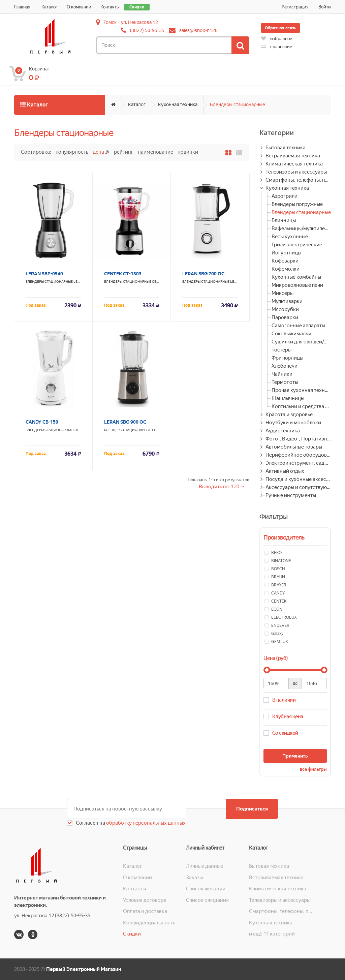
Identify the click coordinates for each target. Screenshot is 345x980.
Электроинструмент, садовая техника (298, 463)
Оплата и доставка (145, 911)
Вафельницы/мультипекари (301, 228)
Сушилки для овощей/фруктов (301, 342)
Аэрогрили (285, 196)
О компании (79, 7)
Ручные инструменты (291, 495)
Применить (295, 756)
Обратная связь (280, 28)
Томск (110, 22)
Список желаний (206, 889)
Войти (325, 7)
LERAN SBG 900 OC (125, 422)
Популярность (72, 152)
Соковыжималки (291, 334)
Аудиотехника (283, 431)
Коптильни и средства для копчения (301, 406)
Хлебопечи (285, 366)
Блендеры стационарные (238, 104)
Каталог (50, 7)
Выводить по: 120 (219, 487)
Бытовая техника (286, 148)
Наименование (155, 152)
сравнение (277, 47)
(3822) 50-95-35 (147, 30)
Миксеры (283, 293)
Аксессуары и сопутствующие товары (298, 487)
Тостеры (281, 350)
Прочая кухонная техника (301, 390)
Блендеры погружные (297, 204)
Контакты (110, 7)
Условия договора (145, 900)
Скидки (137, 7)
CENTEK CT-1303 (123, 274)
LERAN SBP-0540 (44, 274)
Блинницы (284, 220)
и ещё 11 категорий (272, 934)
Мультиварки (287, 301)
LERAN (79, 282)
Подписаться (252, 809)
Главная (22, 7)
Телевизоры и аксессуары (296, 172)
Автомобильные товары (294, 447)
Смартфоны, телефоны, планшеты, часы (298, 180)
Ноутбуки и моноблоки (293, 423)
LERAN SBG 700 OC (203, 274)
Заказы (194, 878)
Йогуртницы (286, 253)
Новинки (188, 152)
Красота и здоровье (289, 415)
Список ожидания (207, 900)
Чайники (282, 374)
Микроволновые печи (297, 285)
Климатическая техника (294, 164)
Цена (98, 152)
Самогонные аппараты (298, 326)
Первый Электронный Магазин (84, 969)
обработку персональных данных (145, 823)
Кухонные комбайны (296, 277)
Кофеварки (285, 261)
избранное (277, 39)
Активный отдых (285, 471)
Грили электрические (297, 245)
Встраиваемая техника (293, 156)
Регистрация (295, 7)
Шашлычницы (288, 398)
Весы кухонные (290, 237)
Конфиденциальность (149, 923)
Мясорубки (285, 309)
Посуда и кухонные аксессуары (298, 479)
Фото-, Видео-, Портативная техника (298, 439)
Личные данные (205, 866)
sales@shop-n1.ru (198, 30)
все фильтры (313, 769)
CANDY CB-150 (42, 422)
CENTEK (158, 282)
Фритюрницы (287, 358)
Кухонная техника (178, 104)
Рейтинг (124, 152)
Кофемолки (286, 269)
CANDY (79, 430)
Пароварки (285, 317)
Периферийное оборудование (298, 455)
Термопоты (285, 382)
